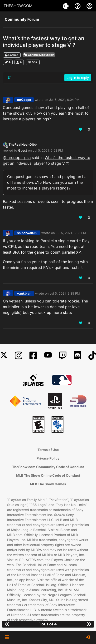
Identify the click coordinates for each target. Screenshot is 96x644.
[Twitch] (63, 355)
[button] (7, 637)
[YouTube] (48, 355)
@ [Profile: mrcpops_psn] (17, 158)
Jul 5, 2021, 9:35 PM (65, 293)
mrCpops (24, 100)
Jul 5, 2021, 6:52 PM (48, 150)
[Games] (66, 6)
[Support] (78, 6)
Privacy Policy (48, 458)
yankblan (24, 293)
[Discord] (77, 355)
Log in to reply (78, 78)
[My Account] (89, 6)
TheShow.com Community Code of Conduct (48, 467)
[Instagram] (19, 355)
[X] (4, 355)
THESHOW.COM (18, 6)
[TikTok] (92, 355)
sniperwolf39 (27, 233)
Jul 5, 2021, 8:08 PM (71, 233)
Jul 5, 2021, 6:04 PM (64, 100)
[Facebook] (33, 355)
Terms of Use (48, 450)
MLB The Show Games (48, 484)
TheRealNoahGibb (23, 144)
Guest (23, 150)
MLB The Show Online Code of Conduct (48, 475)
